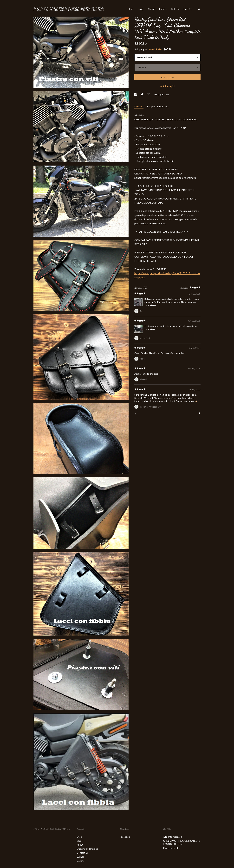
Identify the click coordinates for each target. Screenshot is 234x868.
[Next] (199, 414)
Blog (140, 9)
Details (139, 106)
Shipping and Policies (87, 849)
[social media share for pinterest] (149, 94)
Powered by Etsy (172, 848)
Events (163, 9)
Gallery (175, 9)
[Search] (199, 9)
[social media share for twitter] (142, 94)
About (151, 9)
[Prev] (136, 414)
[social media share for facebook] (136, 94)
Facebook (125, 837)
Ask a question (161, 94)
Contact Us (83, 853)
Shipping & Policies (157, 106)
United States (155, 49)
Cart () (188, 9)
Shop (131, 9)
